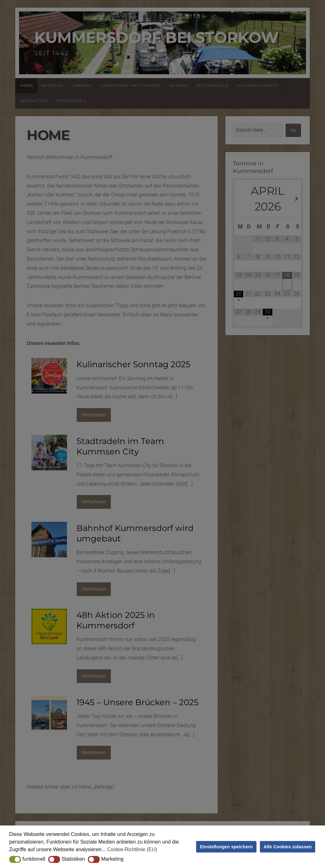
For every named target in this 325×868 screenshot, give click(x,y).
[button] (15, 859)
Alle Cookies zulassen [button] (288, 847)
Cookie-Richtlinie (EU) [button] (132, 849)
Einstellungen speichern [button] (226, 847)
